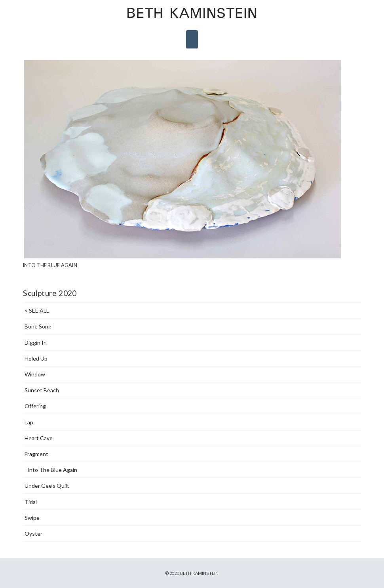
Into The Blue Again (52, 470)
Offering (35, 406)
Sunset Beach (42, 390)
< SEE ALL (37, 310)
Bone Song (38, 326)
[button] (192, 39)
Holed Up (36, 358)
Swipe (32, 518)
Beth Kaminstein (192, 14)
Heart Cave (39, 438)
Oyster (33, 534)
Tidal (31, 502)
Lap (29, 422)
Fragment (36, 454)
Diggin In (36, 343)
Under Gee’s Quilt (47, 486)
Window (35, 374)
